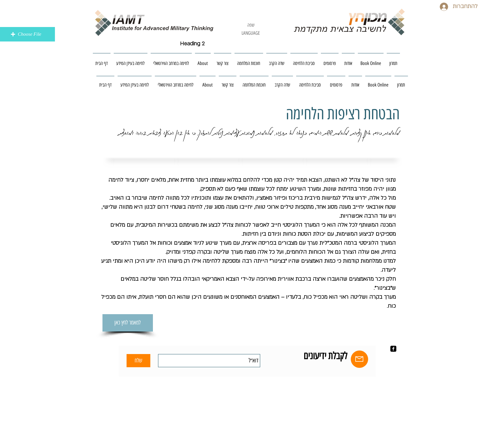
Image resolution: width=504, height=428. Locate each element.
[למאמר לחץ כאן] (128, 323)
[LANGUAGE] (251, 33)
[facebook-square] (393, 349)
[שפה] (251, 25)
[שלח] (138, 361)
